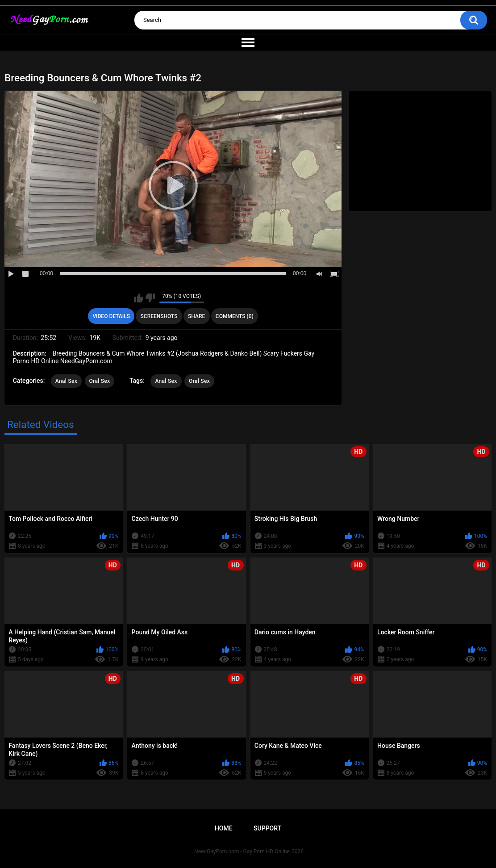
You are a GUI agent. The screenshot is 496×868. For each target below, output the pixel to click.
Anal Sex (66, 381)
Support (267, 828)
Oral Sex (100, 381)
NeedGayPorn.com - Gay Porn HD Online (242, 851)
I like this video (139, 298)
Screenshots (159, 316)
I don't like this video (150, 298)
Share (196, 316)
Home (224, 828)
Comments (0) (235, 316)
